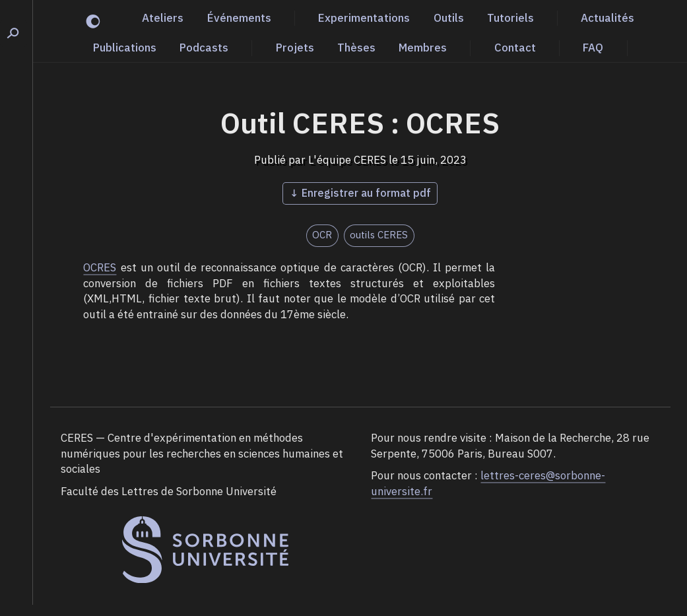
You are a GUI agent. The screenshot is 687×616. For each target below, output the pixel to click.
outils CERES (379, 235)
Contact (515, 48)
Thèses (356, 48)
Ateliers (163, 18)
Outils (449, 18)
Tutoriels (510, 18)
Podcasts (204, 48)
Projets (295, 48)
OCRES (100, 267)
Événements (239, 18)
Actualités (607, 18)
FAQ (593, 48)
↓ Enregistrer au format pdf (360, 193)
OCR (322, 235)
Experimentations (364, 18)
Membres (423, 48)
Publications (125, 48)
